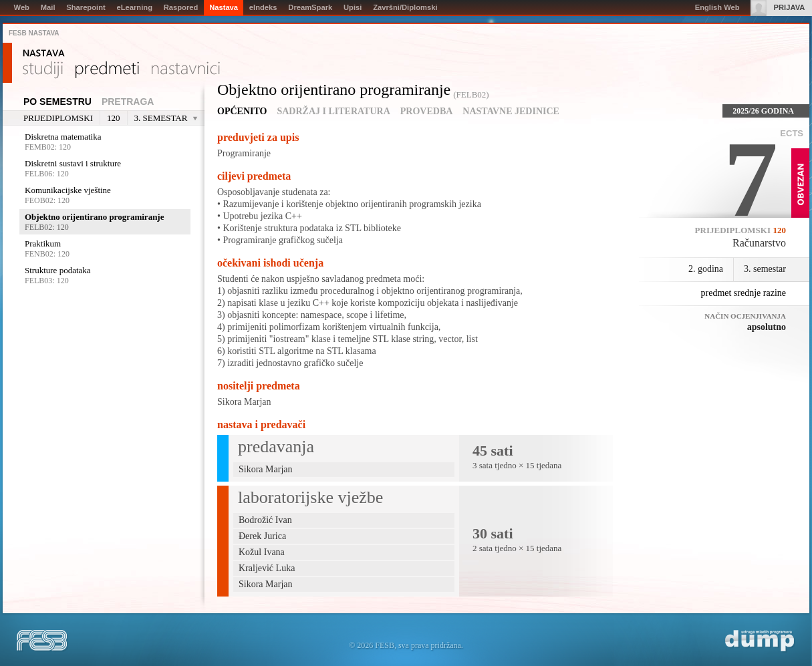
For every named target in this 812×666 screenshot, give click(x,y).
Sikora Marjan (244, 402)
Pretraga (128, 102)
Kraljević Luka (267, 568)
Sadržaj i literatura (333, 111)
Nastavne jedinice (511, 111)
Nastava (44, 53)
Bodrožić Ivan (265, 520)
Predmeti (107, 70)
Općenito (242, 111)
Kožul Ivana (262, 552)
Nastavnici (186, 70)
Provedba (427, 111)
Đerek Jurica (262, 536)
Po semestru (57, 102)
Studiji (43, 70)
